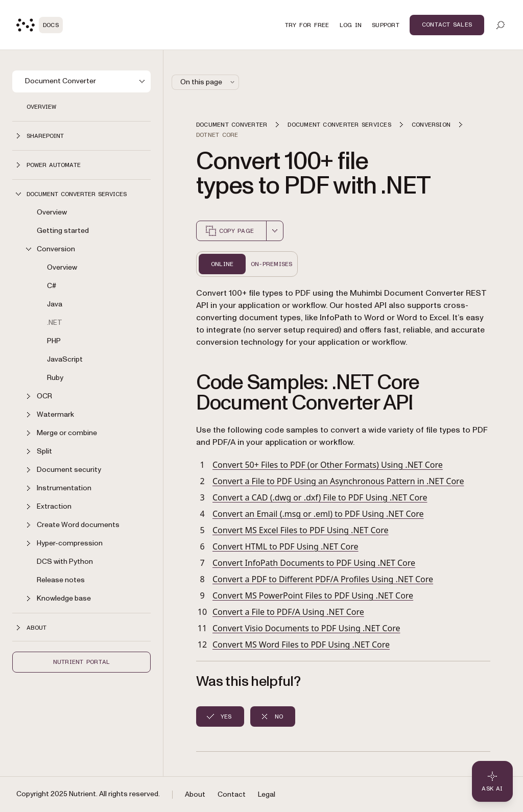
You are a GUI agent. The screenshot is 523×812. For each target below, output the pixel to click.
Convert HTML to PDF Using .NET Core (286, 546)
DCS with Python (65, 562)
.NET (55, 323)
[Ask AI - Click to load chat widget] (492, 781)
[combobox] (275, 231)
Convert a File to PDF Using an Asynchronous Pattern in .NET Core (338, 481)
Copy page (229, 231)
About (195, 794)
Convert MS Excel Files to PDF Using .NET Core (301, 530)
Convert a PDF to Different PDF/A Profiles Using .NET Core (323, 579)
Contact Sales (447, 25)
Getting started (63, 231)
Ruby (55, 378)
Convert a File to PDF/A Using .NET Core (288, 612)
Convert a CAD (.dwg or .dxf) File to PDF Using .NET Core (320, 497)
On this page (208, 82)
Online (222, 264)
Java (55, 304)
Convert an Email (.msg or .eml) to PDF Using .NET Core (318, 514)
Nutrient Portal (82, 662)
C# (52, 286)
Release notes (61, 580)
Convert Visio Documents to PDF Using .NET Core (306, 628)
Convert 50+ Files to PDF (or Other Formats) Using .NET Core (328, 465)
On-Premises (272, 264)
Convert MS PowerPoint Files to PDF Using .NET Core (313, 595)
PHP (54, 341)
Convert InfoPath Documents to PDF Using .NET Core (314, 563)
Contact (232, 794)
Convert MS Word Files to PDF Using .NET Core (301, 644)
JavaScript (65, 359)
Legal (267, 794)
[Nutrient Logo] (40, 25)
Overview (41, 107)
